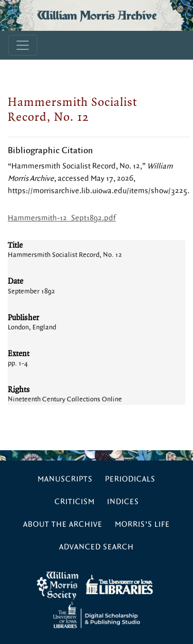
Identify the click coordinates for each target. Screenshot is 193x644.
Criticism (75, 502)
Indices (123, 502)
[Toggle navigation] (23, 45)
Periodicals (130, 479)
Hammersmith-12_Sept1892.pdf (62, 218)
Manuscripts (65, 479)
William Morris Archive (97, 15)
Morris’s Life (142, 525)
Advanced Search (97, 547)
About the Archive (63, 525)
